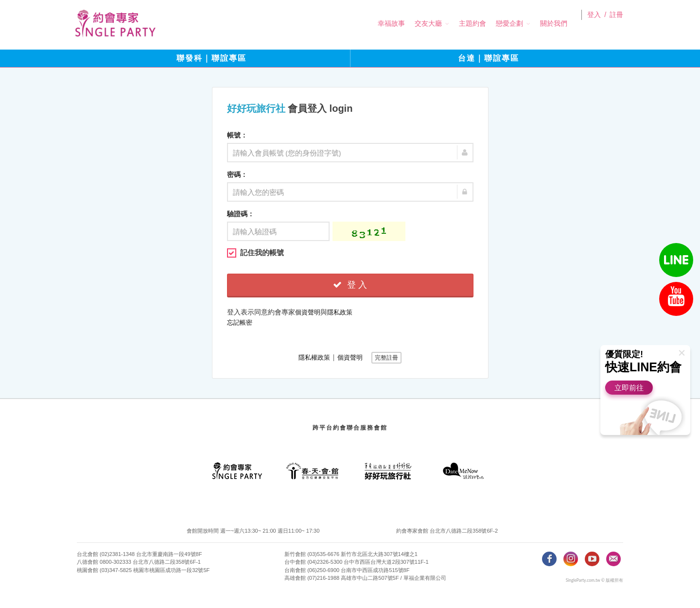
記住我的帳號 (255, 253)
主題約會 (459, 23)
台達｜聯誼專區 (489, 58)
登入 (594, 24)
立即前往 (629, 388)
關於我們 (540, 23)
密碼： (237, 174)
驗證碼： (241, 214)
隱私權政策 (314, 357)
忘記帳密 (240, 322)
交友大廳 (415, 23)
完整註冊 (386, 358)
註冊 (616, 24)
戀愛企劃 (496, 23)
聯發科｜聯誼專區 (211, 58)
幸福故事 (378, 23)
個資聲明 (308, 312)
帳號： (237, 135)
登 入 (350, 285)
